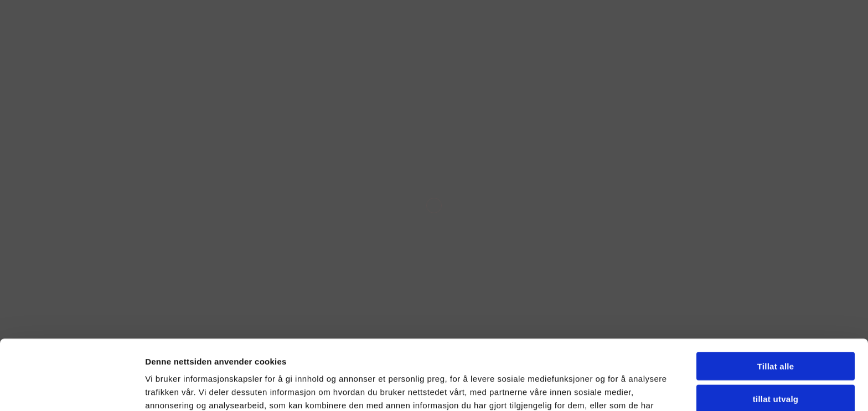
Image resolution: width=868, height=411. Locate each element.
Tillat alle (776, 300)
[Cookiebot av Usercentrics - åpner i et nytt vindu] (72, 389)
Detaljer (621, 389)
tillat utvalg (776, 333)
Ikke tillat (776, 365)
